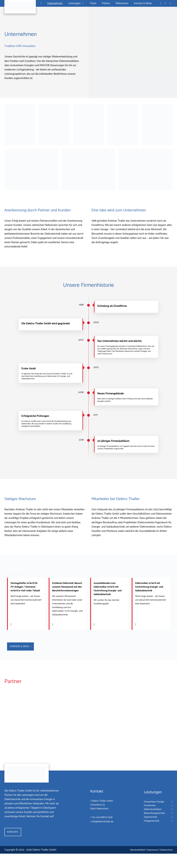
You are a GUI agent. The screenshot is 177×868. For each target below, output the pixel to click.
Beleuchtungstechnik (152, 825)
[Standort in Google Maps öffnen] (170, 3)
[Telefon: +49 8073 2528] (160, 3)
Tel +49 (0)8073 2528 (99, 830)
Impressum (149, 864)
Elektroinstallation (150, 821)
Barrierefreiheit (131, 864)
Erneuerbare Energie (152, 812)
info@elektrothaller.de (100, 834)
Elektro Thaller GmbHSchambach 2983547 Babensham (100, 817)
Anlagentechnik (149, 834)
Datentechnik (148, 830)
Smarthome (147, 817)
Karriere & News (24, 656)
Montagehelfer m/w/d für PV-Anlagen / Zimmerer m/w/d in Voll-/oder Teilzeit (26, 589)
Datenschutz (165, 864)
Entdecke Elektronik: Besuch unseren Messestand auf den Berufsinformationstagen (67, 591)
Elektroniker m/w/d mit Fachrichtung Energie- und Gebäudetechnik (149, 587)
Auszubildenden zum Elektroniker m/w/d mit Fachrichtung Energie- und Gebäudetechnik (108, 589)
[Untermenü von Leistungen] (82, 3)
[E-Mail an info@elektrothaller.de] (165, 3)
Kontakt (14, 846)
